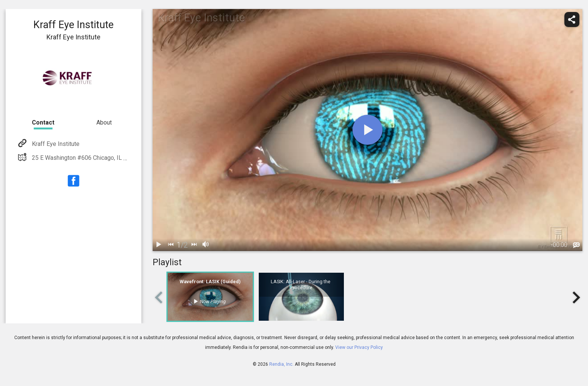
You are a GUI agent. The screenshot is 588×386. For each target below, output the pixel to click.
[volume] (206, 245)
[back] (171, 245)
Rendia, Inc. (281, 364)
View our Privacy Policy (359, 347)
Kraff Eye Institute (55, 144)
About (104, 122)
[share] (572, 20)
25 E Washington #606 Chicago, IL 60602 (85, 158)
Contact (43, 122)
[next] (194, 245)
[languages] (576, 245)
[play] (367, 130)
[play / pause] (159, 245)
